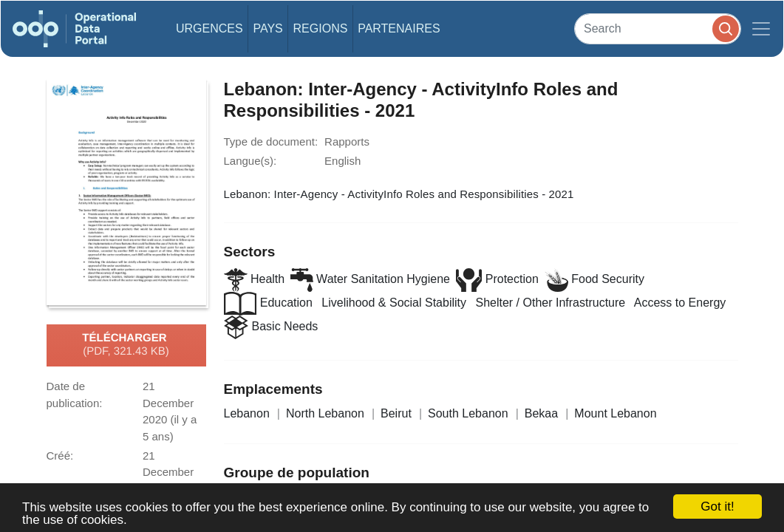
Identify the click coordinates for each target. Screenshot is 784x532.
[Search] (658, 28)
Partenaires (399, 28)
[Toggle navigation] (761, 29)
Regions (321, 28)
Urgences (209, 28)
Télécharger (126, 345)
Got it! (717, 507)
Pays (267, 28)
